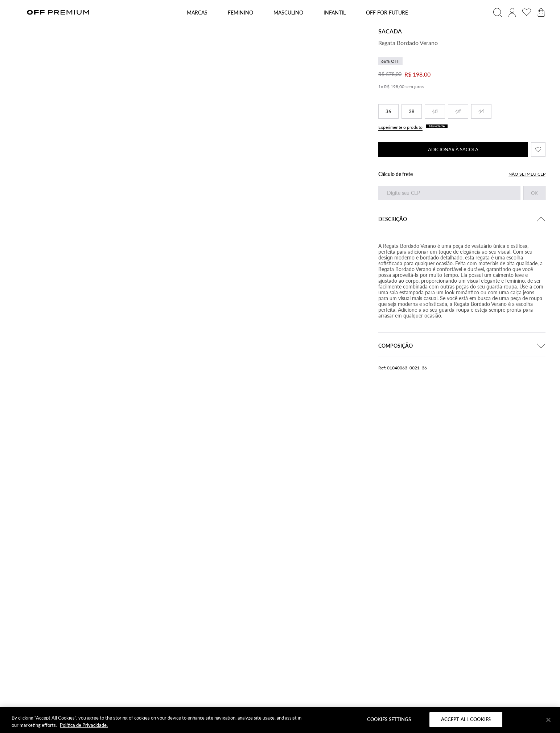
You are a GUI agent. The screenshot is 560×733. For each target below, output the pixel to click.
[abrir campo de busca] (498, 13)
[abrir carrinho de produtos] (541, 13)
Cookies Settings (389, 719)
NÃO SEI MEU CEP (527, 174)
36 (388, 111)
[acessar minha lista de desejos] (527, 13)
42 (458, 111)
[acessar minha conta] (512, 13)
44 (481, 111)
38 (412, 111)
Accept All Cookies (466, 719)
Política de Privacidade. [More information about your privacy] (84, 725)
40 (435, 111)
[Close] (548, 720)
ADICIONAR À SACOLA (453, 150)
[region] (280, 720)
